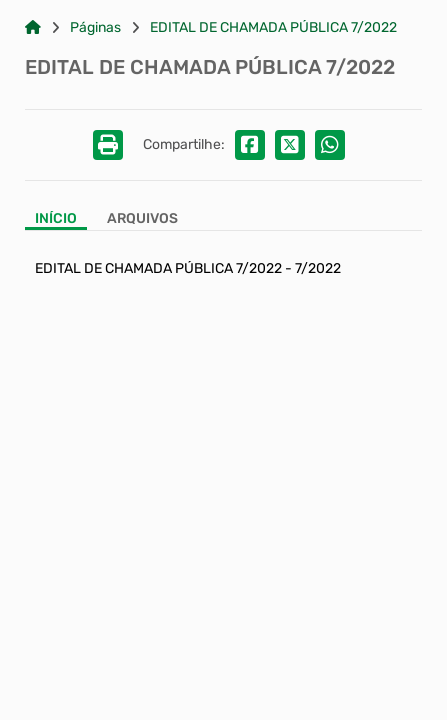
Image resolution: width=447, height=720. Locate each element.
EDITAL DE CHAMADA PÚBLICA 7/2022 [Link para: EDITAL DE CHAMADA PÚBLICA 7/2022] (273, 28)
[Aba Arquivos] (142, 220)
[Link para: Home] (33, 28)
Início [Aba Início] (56, 219)
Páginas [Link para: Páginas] (95, 28)
